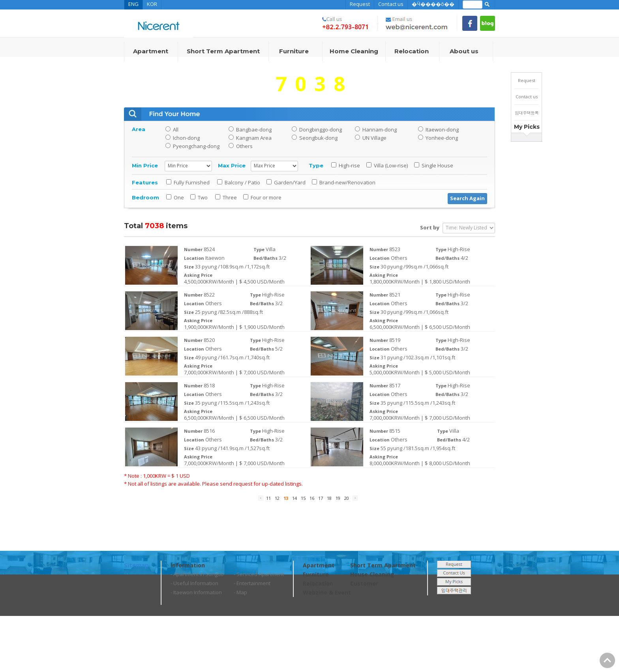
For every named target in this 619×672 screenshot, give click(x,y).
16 (312, 498)
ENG (133, 4)
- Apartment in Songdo (197, 574)
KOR (152, 4)
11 (269, 498)
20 (347, 498)
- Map (240, 592)
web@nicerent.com (216, 660)
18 (330, 498)
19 (339, 498)
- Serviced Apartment (259, 574)
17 (321, 498)
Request (360, 4)
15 (304, 498)
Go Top (607, 660)
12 (278, 498)
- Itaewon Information (196, 592)
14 (295, 498)
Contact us (391, 4)
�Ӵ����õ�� (433, 4)
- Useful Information (194, 583)
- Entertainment (252, 583)
